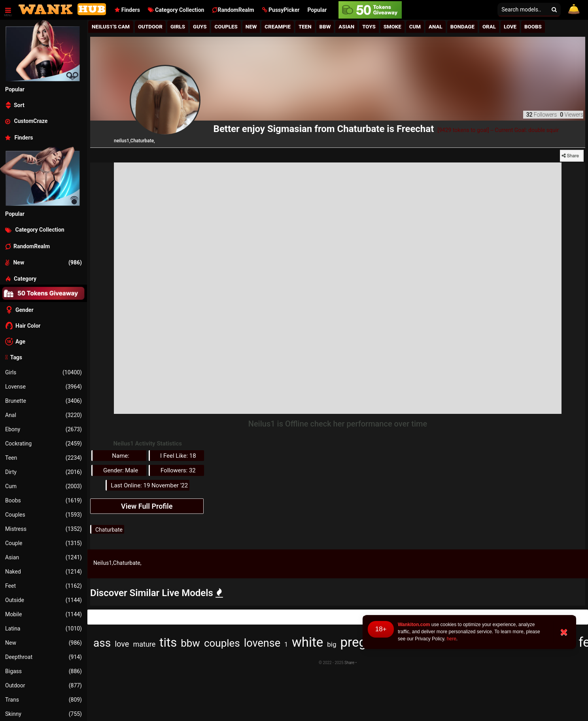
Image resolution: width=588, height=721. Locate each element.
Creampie (278, 27)
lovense (262, 643)
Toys (369, 27)
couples (222, 643)
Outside (43, 600)
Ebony (43, 429)
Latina (43, 629)
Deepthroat (43, 657)
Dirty (43, 472)
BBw (325, 27)
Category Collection (176, 10)
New (43, 643)
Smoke (392, 27)
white (307, 642)
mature (144, 644)
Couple (43, 543)
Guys (200, 27)
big (332, 644)
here (452, 639)
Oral (489, 27)
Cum (43, 486)
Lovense (43, 387)
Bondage (462, 27)
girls (178, 27)
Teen (43, 458)
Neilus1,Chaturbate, (117, 563)
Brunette (43, 401)
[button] (281, 10)
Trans (43, 700)
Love (510, 27)
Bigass (43, 671)
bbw (190, 643)
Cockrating (43, 444)
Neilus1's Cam (111, 27)
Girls (43, 372)
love (122, 644)
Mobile (43, 614)
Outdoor (43, 685)
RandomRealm (233, 10)
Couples (43, 515)
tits (168, 643)
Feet (43, 586)
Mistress (43, 529)
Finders (127, 10)
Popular (317, 10)
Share (349, 663)
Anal (43, 415)
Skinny (43, 714)
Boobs (43, 500)
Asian (43, 557)
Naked (43, 572)
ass (102, 643)
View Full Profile (147, 506)
